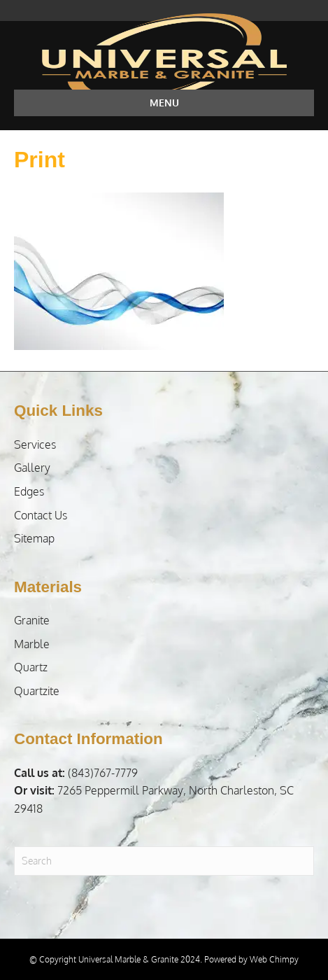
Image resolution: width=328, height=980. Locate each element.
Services (35, 444)
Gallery (32, 468)
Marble (32, 644)
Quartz (31, 667)
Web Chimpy (274, 959)
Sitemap (34, 538)
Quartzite (37, 691)
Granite (32, 620)
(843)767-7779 (76, 773)
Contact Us (41, 515)
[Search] (164, 861)
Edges (29, 491)
